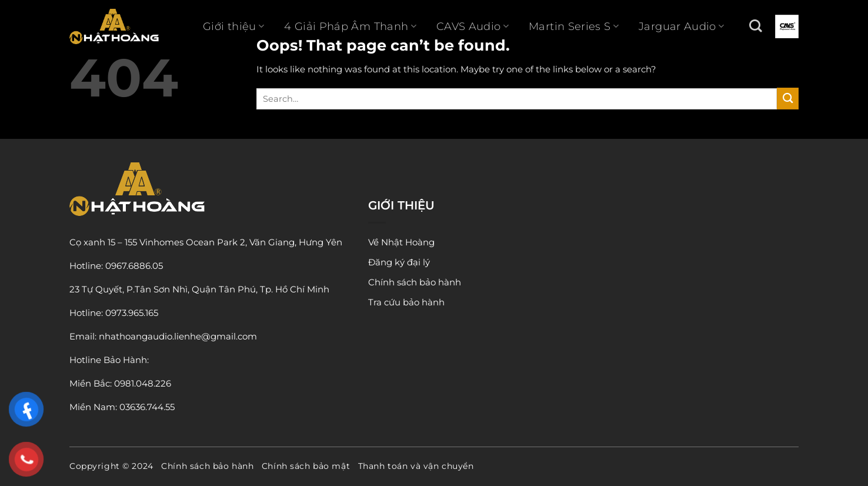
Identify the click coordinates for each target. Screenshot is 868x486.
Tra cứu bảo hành (406, 302)
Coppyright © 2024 (111, 466)
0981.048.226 (143, 383)
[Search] (756, 26)
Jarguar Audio (681, 26)
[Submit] (788, 99)
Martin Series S (574, 26)
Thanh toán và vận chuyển (416, 466)
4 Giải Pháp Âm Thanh (350, 26)
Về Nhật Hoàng (401, 242)
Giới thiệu (233, 26)
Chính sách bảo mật (306, 466)
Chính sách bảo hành (415, 282)
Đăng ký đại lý (399, 262)
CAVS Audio (473, 26)
